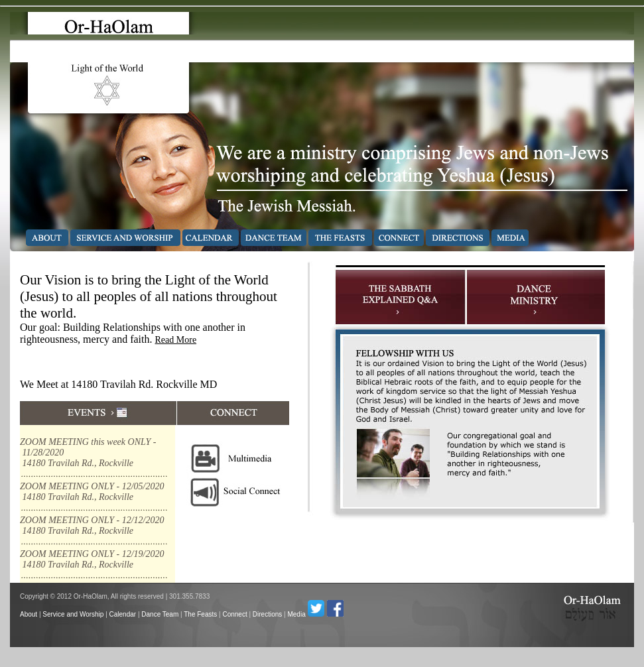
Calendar (123, 614)
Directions (267, 614)
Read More (176, 340)
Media (296, 614)
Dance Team (160, 614)
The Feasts (200, 614)
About (29, 614)
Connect (234, 614)
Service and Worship (73, 614)
